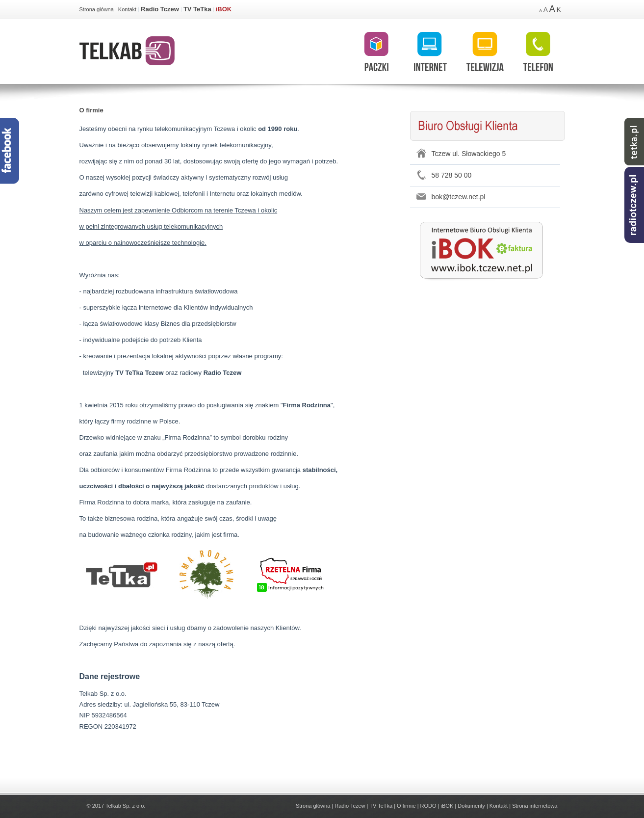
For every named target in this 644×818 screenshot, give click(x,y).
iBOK (224, 9)
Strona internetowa (535, 806)
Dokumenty (471, 806)
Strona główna (97, 9)
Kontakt (127, 9)
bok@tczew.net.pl (459, 197)
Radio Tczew (160, 9)
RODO (428, 806)
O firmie (91, 110)
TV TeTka (197, 9)
